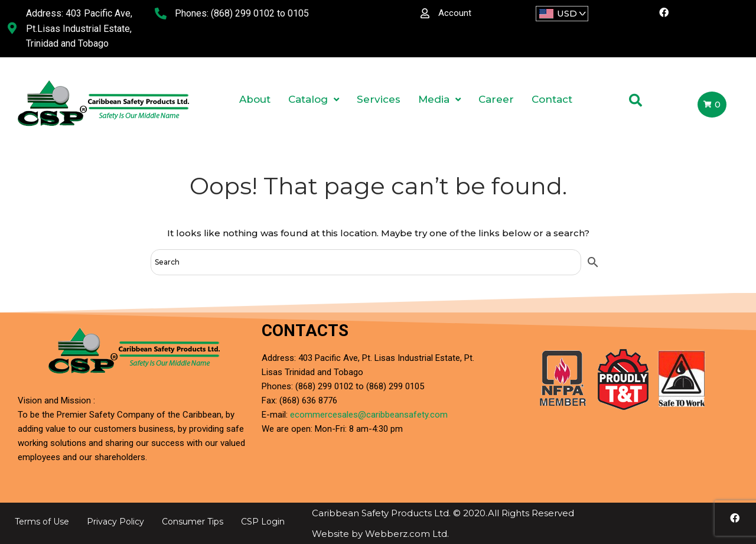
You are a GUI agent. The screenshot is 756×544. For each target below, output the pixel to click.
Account (455, 13)
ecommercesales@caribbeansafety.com (369, 415)
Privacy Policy (115, 522)
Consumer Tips (193, 522)
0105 (298, 13)
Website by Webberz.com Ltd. (380, 534)
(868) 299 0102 (243, 13)
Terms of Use (42, 522)
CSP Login (263, 522)
